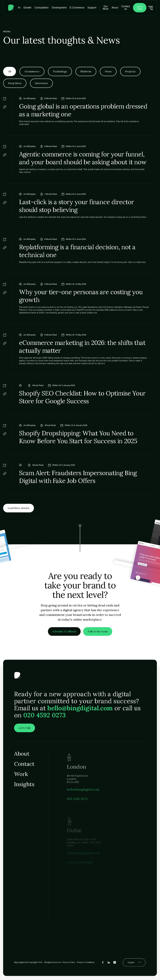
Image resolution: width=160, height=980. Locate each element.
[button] (27, 8)
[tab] (10, 71)
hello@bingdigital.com (80, 710)
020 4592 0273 (45, 718)
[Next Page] (19, 508)
